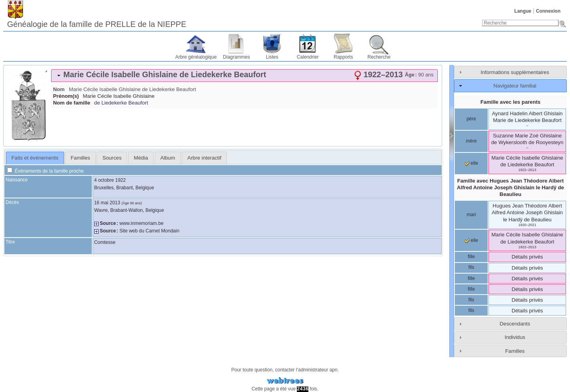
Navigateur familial (515, 86)
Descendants (515, 324)
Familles (515, 351)
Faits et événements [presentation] (35, 158)
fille (471, 257)
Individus (515, 337)
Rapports (343, 57)
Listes (272, 57)
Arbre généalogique (196, 57)
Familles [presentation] (81, 158)
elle (471, 163)
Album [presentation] (168, 158)
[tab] (244, 76)
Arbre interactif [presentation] (204, 158)
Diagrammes (236, 57)
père (471, 119)
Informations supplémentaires (515, 72)
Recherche (379, 57)
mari (471, 215)
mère (471, 141)
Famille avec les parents (511, 102)
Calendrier (308, 57)
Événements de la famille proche (45, 171)
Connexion (548, 11)
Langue (523, 11)
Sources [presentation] (112, 158)
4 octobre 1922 (110, 180)
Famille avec (510, 187)
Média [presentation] (141, 158)
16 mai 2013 (107, 203)
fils (471, 267)
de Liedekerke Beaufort (121, 103)
